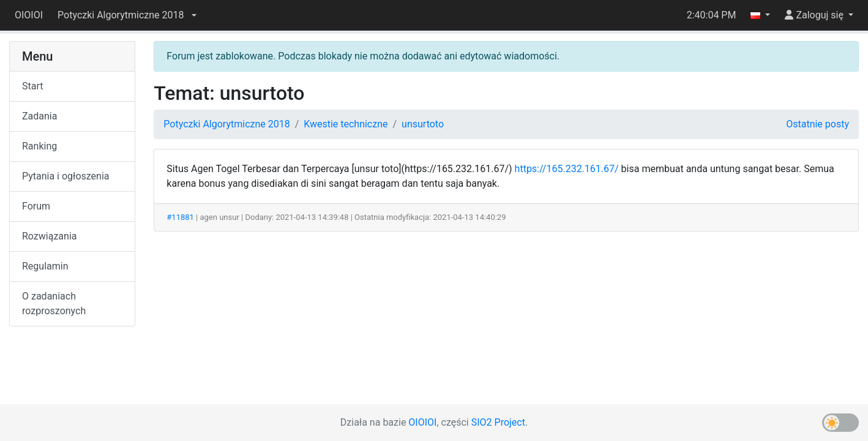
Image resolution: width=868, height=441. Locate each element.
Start (32, 86)
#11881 (180, 217)
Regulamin (45, 266)
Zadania (39, 116)
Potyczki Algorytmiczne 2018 (226, 124)
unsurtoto (423, 124)
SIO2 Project (498, 422)
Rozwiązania (49, 236)
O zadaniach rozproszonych (54, 303)
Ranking (39, 146)
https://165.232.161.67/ (567, 169)
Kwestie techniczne (346, 124)
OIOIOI (29, 15)
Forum (36, 206)
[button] (127, 15)
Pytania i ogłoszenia (66, 176)
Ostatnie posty (817, 124)
